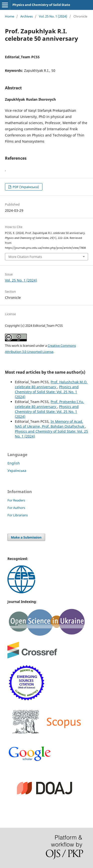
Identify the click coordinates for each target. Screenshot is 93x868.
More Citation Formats (25, 257)
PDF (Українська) (25, 187)
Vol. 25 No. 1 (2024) (53, 16)
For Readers (16, 500)
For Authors (16, 508)
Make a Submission (26, 537)
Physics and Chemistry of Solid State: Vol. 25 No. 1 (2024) (47, 392)
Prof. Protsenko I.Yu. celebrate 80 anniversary (49, 404)
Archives (27, 16)
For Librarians (18, 515)
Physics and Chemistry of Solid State (41, 5)
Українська (17, 471)
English (14, 463)
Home (10, 16)
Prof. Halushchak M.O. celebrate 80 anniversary (51, 384)
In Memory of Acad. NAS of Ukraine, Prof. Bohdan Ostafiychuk (50, 424)
